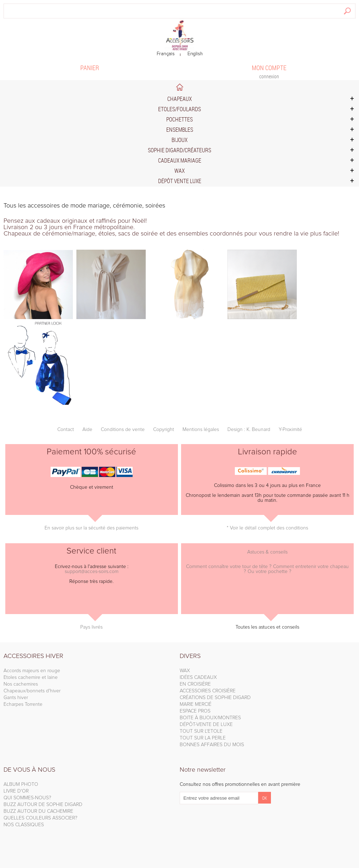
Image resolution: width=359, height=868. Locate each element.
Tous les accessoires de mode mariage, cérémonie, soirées (84, 206)
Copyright (164, 430)
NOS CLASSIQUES (24, 825)
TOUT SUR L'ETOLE (201, 731)
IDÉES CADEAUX (198, 677)
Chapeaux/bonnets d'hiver (32, 691)
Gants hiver (16, 698)
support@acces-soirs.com (92, 572)
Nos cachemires (21, 684)
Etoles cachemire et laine (31, 677)
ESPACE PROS (195, 711)
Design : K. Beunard (249, 430)
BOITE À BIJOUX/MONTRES (210, 718)
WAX (185, 671)
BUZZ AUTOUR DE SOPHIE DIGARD (43, 805)
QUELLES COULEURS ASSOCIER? (40, 818)
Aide (87, 430)
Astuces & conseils (267, 552)
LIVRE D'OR (16, 791)
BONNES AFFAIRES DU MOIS (212, 745)
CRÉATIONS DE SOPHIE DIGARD (215, 698)
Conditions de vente (123, 430)
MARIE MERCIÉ (196, 704)
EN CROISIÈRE (195, 684)
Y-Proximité (290, 430)
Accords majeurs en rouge (32, 671)
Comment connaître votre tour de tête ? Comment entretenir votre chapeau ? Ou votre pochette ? (267, 569)
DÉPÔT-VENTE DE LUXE (206, 725)
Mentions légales (201, 430)
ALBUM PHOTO (21, 784)
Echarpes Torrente (23, 704)
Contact (66, 430)
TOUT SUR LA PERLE (203, 738)
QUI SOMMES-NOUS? (27, 798)
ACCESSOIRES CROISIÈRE (208, 691)
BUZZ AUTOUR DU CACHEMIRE (38, 811)
